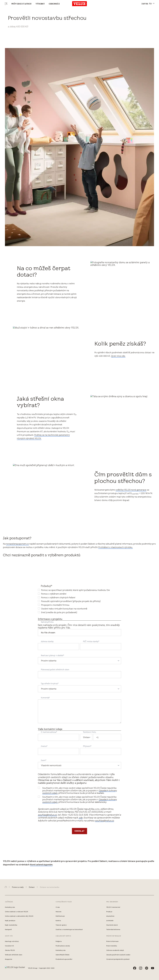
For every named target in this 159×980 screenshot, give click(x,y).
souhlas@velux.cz (47, 815)
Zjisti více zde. (118, 356)
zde (81, 818)
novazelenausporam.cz (17, 544)
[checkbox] (79, 601)
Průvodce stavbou (21, 4)
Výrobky (40, 4)
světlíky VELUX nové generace (131, 490)
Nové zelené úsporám (41, 865)
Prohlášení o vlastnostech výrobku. (116, 547)
